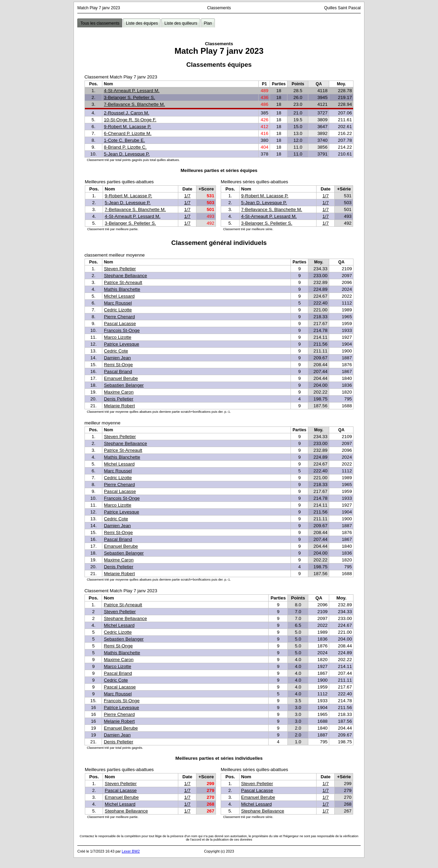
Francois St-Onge (122, 330)
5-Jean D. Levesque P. (127, 154)
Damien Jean (118, 358)
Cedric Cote (116, 351)
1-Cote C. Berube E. (125, 140)
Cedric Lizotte (118, 310)
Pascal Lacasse (120, 324)
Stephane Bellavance (126, 276)
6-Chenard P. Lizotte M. (128, 133)
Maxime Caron (119, 392)
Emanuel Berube (121, 378)
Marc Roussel (118, 303)
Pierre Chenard (119, 317)
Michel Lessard (119, 296)
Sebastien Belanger (124, 385)
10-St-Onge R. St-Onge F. (130, 120)
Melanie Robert (119, 406)
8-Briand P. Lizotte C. (125, 147)
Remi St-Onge (118, 365)
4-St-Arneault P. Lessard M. (132, 91)
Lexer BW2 (131, 851)
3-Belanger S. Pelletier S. (130, 97)
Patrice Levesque (122, 344)
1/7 (187, 196)
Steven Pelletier (120, 269)
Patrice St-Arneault (123, 282)
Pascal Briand (118, 371)
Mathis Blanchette (122, 289)
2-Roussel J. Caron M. (127, 113)
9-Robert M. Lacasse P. (128, 127)
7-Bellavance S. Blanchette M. (135, 104)
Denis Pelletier (119, 399)
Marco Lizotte (118, 337)
